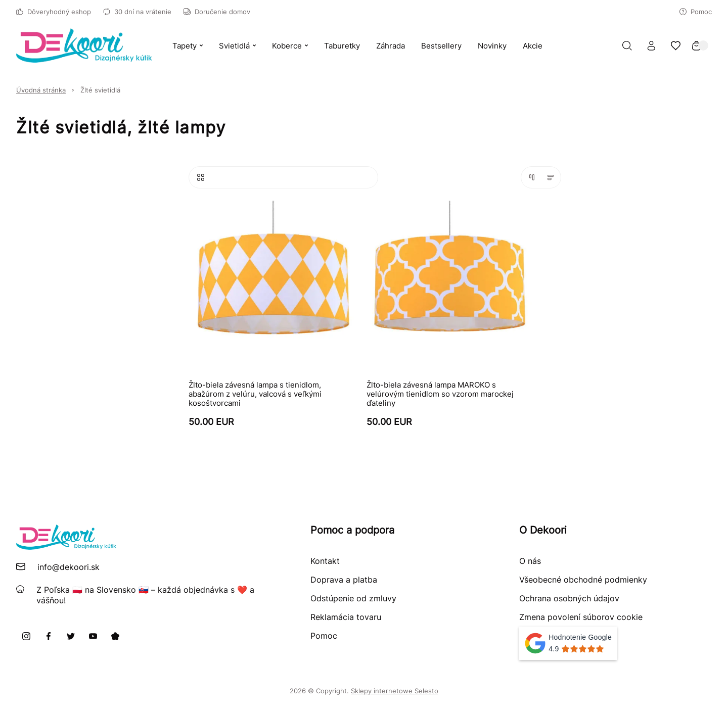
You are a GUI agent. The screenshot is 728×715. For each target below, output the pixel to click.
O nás (530, 561)
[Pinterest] (115, 636)
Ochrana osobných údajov (569, 598)
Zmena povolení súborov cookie (581, 617)
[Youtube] (93, 636)
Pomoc (696, 12)
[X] (71, 636)
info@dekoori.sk (69, 567)
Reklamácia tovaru (346, 617)
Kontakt (325, 561)
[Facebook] (49, 636)
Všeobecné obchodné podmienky (583, 580)
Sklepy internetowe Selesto (395, 691)
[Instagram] (26, 636)
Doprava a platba (344, 580)
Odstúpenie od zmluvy (353, 598)
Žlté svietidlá (100, 90)
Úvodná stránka (41, 90)
